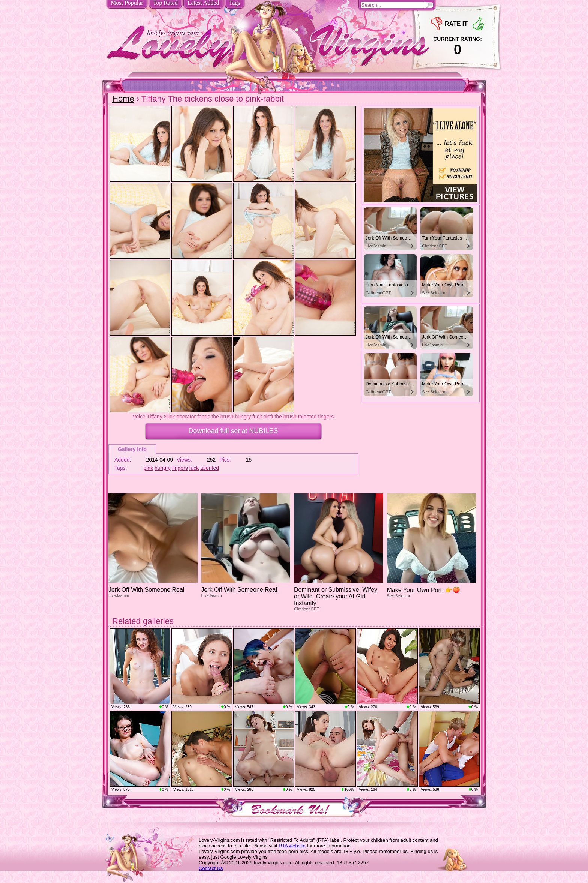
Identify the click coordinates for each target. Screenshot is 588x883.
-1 (437, 24)
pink (148, 468)
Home (123, 99)
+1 (478, 24)
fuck (194, 468)
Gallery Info (132, 449)
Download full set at (233, 431)
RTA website (292, 846)
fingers (180, 468)
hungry (163, 468)
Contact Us (211, 868)
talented (210, 468)
